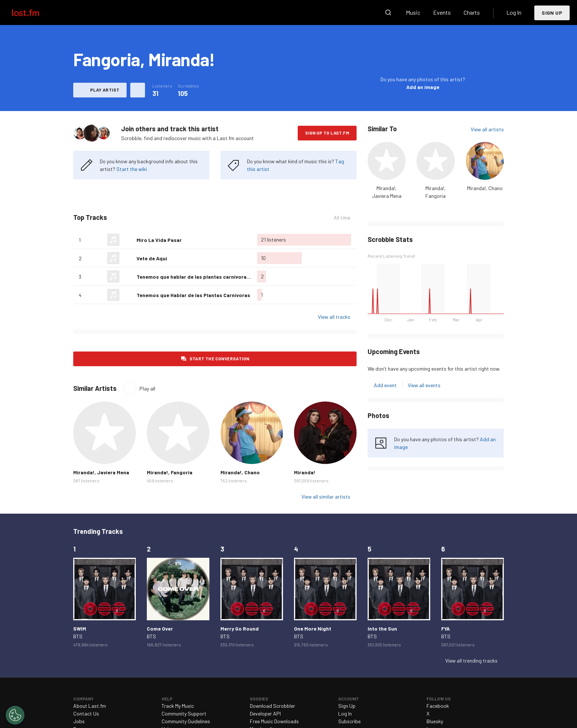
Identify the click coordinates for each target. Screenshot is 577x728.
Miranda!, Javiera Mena (101, 472)
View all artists (487, 129)
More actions (138, 90)
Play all (147, 388)
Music (413, 12)
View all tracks (334, 317)
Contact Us (86, 713)
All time (342, 217)
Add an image (423, 87)
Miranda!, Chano (485, 188)
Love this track (128, 240)
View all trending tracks (471, 661)
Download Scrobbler (272, 706)
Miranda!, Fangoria (170, 472)
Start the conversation (220, 358)
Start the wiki (132, 169)
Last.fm (34, 13)
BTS (78, 636)
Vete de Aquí (152, 258)
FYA (445, 629)
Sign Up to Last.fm (327, 133)
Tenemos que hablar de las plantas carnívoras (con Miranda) (210, 277)
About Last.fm (90, 706)
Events (442, 12)
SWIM (80, 629)
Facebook (438, 706)
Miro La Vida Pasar (159, 240)
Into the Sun (382, 629)
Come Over (160, 629)
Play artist (105, 90)
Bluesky (435, 721)
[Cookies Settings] (15, 715)
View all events (424, 385)
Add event (385, 385)
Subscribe (349, 721)
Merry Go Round (240, 629)
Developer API (265, 713)
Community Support (184, 713)
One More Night (313, 629)
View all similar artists (326, 497)
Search (388, 13)
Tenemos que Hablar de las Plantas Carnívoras (193, 295)
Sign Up (552, 13)
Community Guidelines (186, 721)
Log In (514, 12)
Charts (472, 12)
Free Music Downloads (274, 721)
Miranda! (305, 472)
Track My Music (178, 706)
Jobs (79, 721)
